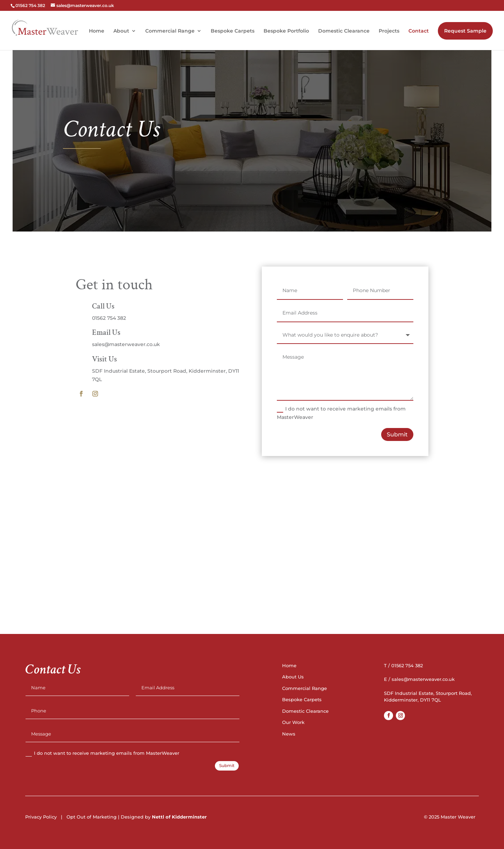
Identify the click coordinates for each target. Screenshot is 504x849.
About (121, 31)
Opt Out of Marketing (92, 817)
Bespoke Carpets (233, 31)
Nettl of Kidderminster (179, 817)
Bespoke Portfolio (286, 31)
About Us (293, 677)
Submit (397, 434)
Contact (419, 31)
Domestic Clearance (344, 31)
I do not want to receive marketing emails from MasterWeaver (341, 413)
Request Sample (465, 31)
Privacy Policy (41, 817)
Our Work (293, 722)
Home (97, 31)
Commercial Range (170, 31)
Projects (389, 31)
